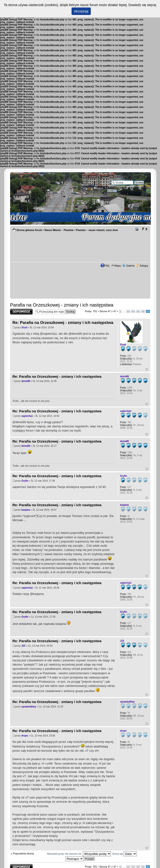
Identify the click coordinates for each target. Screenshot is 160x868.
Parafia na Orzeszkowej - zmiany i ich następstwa (62, 305)
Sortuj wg (124, 854)
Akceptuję (81, 11)
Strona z (108, 311)
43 (128, 311)
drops (25, 736)
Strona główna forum (29, 230)
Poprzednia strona (23, 853)
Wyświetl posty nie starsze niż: (79, 854)
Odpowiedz (21, 312)
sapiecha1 (27, 416)
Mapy (118, 266)
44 (133, 311)
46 (143, 311)
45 (138, 311)
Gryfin (25, 481)
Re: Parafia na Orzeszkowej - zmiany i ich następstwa (63, 323)
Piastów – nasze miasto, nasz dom (97, 230)
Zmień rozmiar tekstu (145, 229)
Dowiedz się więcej (142, 5)
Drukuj (137, 229)
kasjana (26, 510)
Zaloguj (144, 266)
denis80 (26, 381)
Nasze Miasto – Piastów (59, 230)
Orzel (24, 328)
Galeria (130, 266)
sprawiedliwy (29, 707)
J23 (23, 646)
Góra (147, 369)
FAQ (107, 266)
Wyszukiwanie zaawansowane (126, 186)
